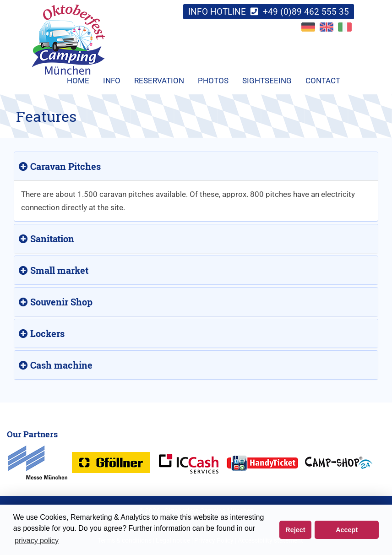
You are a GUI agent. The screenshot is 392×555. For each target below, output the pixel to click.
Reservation (159, 81)
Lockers (42, 333)
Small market (54, 270)
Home (78, 81)
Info (112, 81)
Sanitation (46, 239)
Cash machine (56, 365)
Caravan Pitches (60, 166)
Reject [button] (295, 530)
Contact (323, 81)
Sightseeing (267, 81)
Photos (213, 81)
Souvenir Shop (56, 302)
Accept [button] (347, 530)
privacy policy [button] (37, 541)
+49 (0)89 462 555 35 (306, 12)
